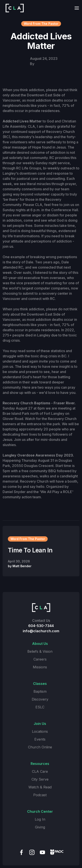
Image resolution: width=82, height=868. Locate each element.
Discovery (40, 699)
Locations (40, 731)
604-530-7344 (41, 626)
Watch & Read (40, 787)
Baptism (40, 691)
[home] (14, 8)
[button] (75, 8)
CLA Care (40, 771)
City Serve (40, 779)
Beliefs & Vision (40, 651)
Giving (40, 827)
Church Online (40, 747)
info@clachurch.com (41, 631)
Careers (40, 659)
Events (40, 739)
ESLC (40, 707)
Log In (40, 819)
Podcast (40, 795)
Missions (40, 667)
